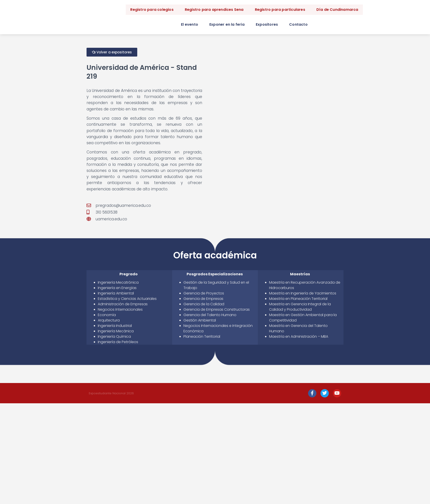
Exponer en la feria (227, 24)
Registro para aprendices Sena (214, 10)
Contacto (298, 24)
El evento (190, 24)
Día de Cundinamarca (337, 10)
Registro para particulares (280, 10)
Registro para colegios (152, 10)
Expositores (267, 24)
